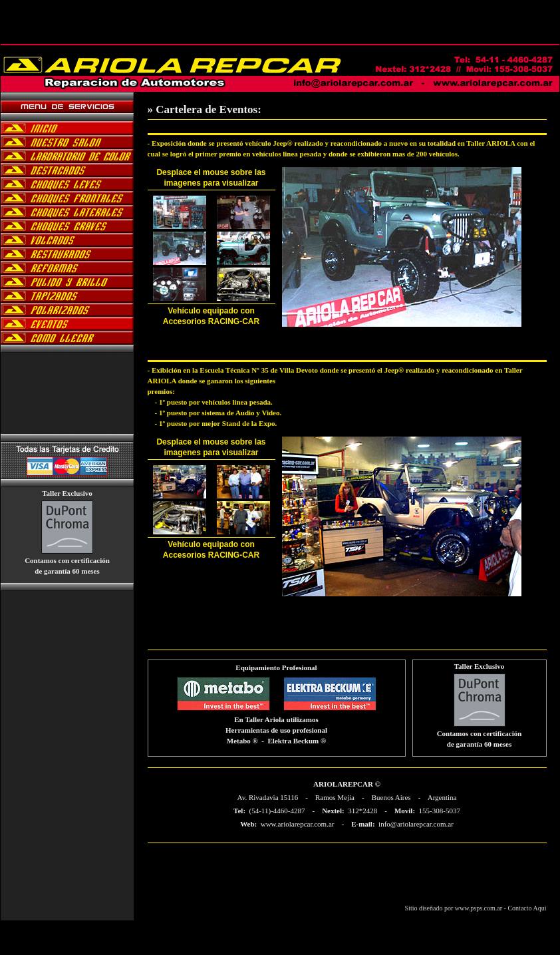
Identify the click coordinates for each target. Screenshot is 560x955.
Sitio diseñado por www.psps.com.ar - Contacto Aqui (476, 908)
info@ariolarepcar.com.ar (416, 824)
